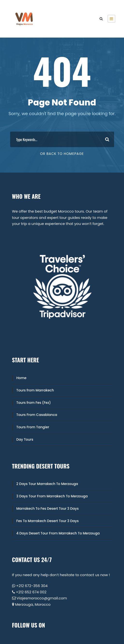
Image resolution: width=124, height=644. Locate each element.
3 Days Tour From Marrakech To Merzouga (52, 496)
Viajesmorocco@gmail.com (42, 598)
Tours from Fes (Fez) (34, 403)
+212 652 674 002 (31, 592)
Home (22, 378)
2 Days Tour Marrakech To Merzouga (47, 484)
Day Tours (25, 439)
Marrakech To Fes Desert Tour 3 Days (48, 509)
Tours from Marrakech (35, 390)
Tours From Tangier (33, 427)
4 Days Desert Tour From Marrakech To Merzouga (58, 533)
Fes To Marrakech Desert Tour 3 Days (48, 521)
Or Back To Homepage (62, 154)
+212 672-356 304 (32, 586)
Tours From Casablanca (37, 415)
